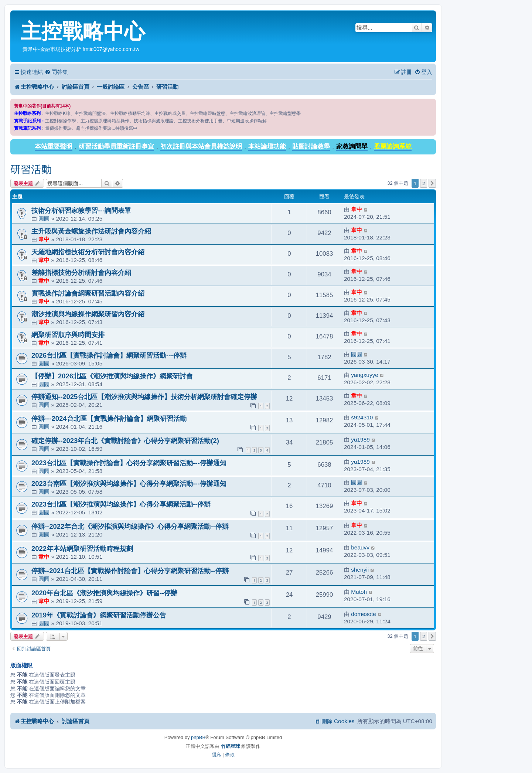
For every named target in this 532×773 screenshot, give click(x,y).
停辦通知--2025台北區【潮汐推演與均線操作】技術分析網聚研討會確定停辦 (144, 397)
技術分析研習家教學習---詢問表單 (81, 210)
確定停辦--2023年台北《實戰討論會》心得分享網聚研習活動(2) (125, 441)
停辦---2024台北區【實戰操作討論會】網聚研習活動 (109, 418)
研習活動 (31, 169)
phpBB (198, 737)
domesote (364, 614)
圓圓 (44, 219)
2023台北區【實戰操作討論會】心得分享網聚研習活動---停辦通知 (129, 463)
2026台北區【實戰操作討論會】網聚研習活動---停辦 (109, 355)
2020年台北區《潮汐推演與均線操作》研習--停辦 (104, 593)
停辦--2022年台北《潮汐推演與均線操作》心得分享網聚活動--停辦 (130, 526)
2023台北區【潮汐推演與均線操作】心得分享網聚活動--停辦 (121, 504)
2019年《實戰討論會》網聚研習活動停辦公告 (99, 615)
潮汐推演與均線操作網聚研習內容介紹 (88, 314)
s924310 (362, 417)
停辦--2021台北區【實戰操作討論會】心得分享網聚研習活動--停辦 (130, 571)
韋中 (357, 209)
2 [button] (424, 183)
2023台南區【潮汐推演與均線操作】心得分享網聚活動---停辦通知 (129, 483)
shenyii (360, 570)
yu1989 (360, 440)
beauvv (360, 547)
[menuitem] (56, 72)
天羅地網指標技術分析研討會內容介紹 (88, 252)
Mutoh (359, 592)
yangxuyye (365, 375)
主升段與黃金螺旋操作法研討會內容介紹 (91, 231)
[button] (432, 183)
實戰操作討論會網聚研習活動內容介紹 (88, 293)
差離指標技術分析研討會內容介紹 (81, 273)
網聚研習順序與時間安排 (68, 335)
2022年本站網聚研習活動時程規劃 (82, 549)
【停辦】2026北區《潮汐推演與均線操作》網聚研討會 (112, 376)
